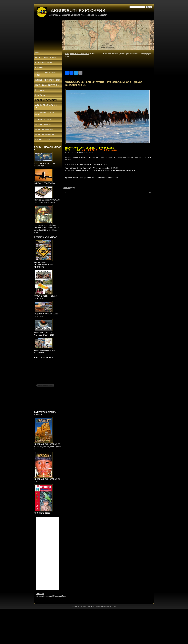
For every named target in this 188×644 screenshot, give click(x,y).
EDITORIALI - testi (43, 140)
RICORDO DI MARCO (44, 130)
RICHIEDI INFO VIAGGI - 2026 (48, 80)
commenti (67, 188)
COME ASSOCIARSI (44, 63)
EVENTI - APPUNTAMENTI (79, 54)
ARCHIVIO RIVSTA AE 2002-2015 (47, 106)
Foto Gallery (40, 95)
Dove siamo (40, 90)
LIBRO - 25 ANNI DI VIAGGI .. (47, 85)
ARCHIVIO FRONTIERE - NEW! (45, 113)
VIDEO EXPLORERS (44, 120)
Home (67, 54)
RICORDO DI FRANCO (45, 135)
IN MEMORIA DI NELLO (45, 125)
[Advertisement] (75, 627)
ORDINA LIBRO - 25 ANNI (46, 58)
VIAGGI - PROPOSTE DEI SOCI (46, 74)
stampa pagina (146, 54)
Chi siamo (39, 68)
